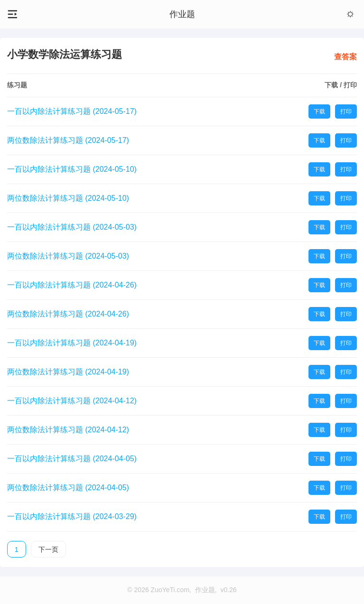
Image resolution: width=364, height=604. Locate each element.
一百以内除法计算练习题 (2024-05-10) (72, 169)
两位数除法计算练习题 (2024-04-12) (68, 430)
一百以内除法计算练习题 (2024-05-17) (72, 111)
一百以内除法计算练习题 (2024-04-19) (72, 343)
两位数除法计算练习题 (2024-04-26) (68, 314)
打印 (346, 112)
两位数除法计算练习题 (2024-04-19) (68, 372)
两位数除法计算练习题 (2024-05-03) (68, 256)
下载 (319, 112)
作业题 (182, 14)
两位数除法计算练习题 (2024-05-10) (68, 198)
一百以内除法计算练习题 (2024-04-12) (72, 401)
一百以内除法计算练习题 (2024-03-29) (72, 516)
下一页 (48, 549)
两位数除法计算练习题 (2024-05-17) (68, 140)
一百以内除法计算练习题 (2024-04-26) (72, 285)
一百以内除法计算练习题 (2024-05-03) (72, 227)
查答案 (345, 57)
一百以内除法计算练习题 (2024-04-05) (72, 459)
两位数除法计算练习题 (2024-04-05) (68, 488)
